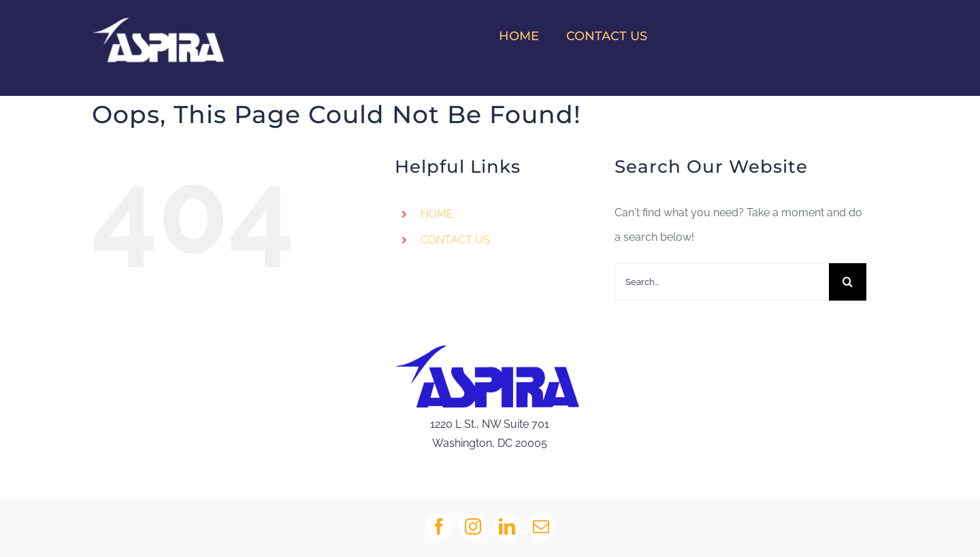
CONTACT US (455, 240)
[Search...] (722, 282)
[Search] (848, 282)
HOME (437, 214)
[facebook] (439, 526)
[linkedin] (507, 526)
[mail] (541, 526)
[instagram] (473, 526)
